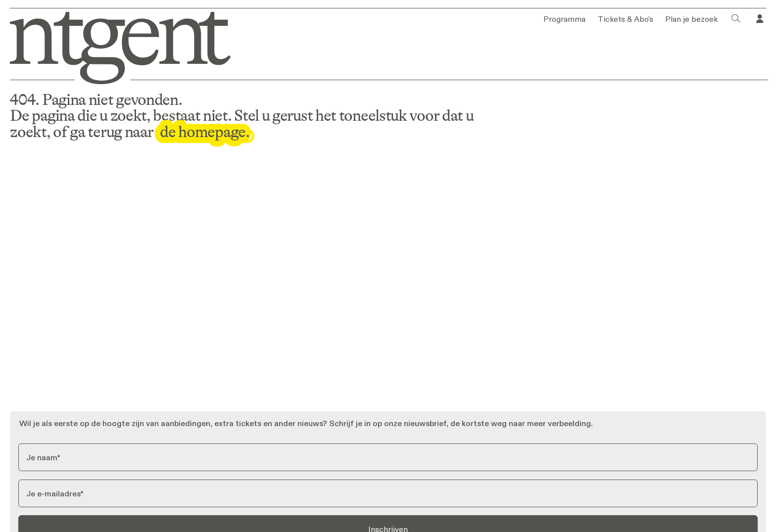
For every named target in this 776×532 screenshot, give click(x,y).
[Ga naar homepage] (115, 46)
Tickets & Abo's (626, 19)
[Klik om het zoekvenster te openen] (736, 19)
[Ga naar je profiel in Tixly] (760, 19)
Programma (564, 19)
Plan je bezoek (691, 19)
